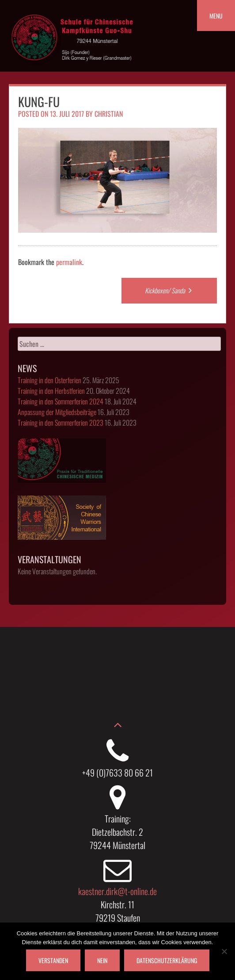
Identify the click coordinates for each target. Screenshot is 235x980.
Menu (216, 16)
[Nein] (224, 951)
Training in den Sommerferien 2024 (61, 401)
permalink (69, 262)
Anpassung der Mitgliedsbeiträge (57, 412)
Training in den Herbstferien (51, 391)
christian (109, 114)
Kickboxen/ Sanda (169, 290)
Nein (102, 960)
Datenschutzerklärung (167, 960)
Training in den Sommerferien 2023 (61, 423)
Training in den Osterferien (49, 380)
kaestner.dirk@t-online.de (117, 891)
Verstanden (53, 960)
